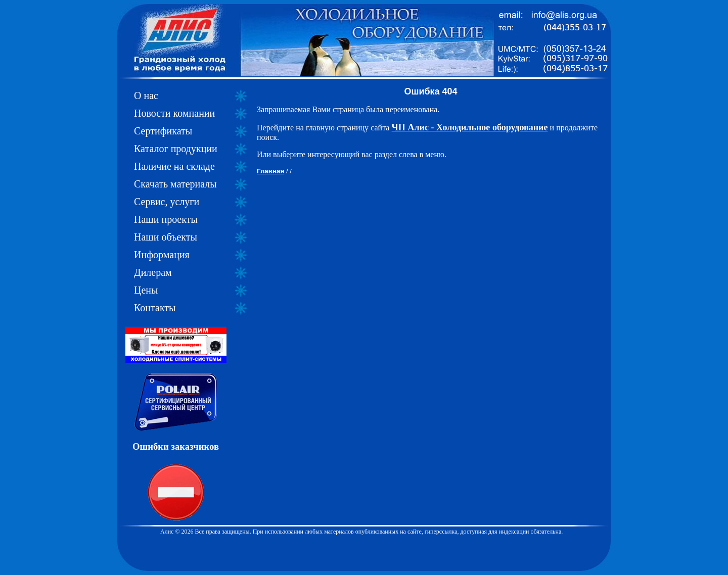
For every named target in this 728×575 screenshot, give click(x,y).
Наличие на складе (174, 166)
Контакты (155, 308)
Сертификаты (163, 131)
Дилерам (153, 272)
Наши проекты (166, 219)
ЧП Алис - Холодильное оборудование (470, 127)
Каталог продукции (176, 149)
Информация (162, 255)
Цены (146, 290)
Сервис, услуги (167, 202)
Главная (270, 171)
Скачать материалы (175, 184)
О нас (146, 95)
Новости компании (174, 113)
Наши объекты (166, 237)
